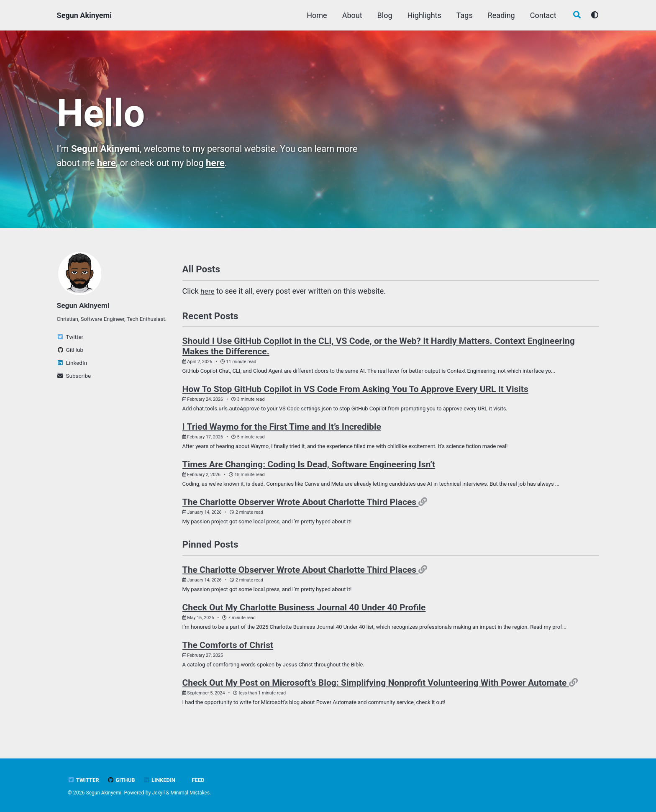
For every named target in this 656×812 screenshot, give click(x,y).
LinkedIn (162, 780)
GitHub (122, 780)
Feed (201, 780)
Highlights (423, 15)
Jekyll (160, 793)
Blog (383, 15)
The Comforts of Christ (228, 651)
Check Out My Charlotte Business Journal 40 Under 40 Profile (304, 613)
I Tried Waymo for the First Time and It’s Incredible (282, 429)
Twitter (84, 780)
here (108, 163)
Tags (463, 15)
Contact (542, 15)
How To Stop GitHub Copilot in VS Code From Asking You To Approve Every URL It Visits (355, 391)
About (351, 15)
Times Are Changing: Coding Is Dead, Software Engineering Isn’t (309, 467)
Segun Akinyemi (84, 15)
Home (315, 15)
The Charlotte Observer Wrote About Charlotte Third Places (301, 506)
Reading (500, 15)
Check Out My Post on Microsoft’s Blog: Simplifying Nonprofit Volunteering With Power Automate (376, 689)
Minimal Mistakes (193, 793)
